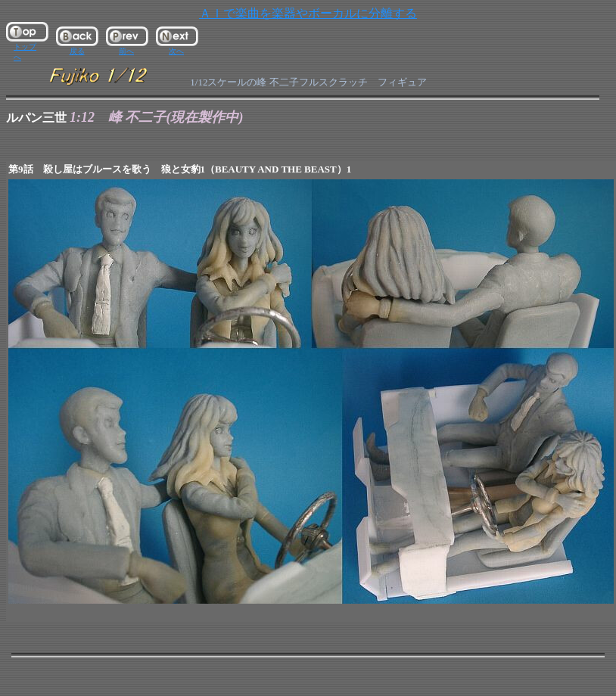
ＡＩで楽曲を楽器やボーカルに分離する (308, 13)
